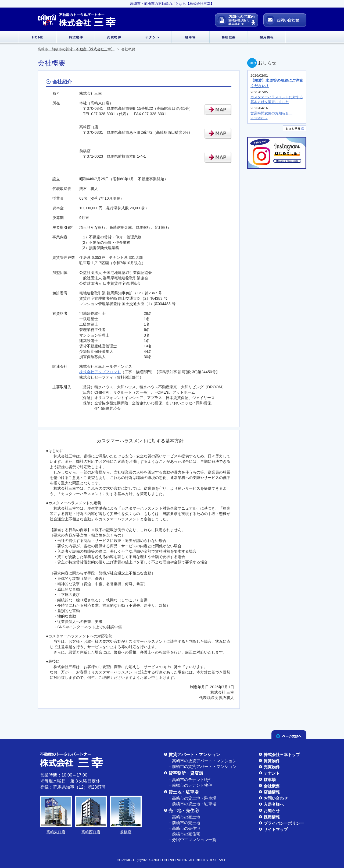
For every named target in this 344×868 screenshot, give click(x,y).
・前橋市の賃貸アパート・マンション (202, 766)
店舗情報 (269, 792)
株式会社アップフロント (100, 372)
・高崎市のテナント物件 (190, 780)
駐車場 (267, 780)
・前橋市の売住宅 (184, 834)
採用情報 (269, 817)
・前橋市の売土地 (184, 823)
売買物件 (269, 767)
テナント (269, 773)
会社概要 (269, 786)
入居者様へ (271, 804)
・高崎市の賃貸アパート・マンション (202, 761)
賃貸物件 (269, 761)
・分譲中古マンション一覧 (192, 840)
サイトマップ (273, 829)
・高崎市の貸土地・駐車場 (192, 798)
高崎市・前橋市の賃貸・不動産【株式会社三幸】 (76, 49)
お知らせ (269, 811)
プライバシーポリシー (281, 823)
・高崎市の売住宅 (184, 828)
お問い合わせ (273, 798)
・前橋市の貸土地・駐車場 (192, 804)
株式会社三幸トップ (279, 755)
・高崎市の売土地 (184, 817)
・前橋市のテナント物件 (190, 785)
